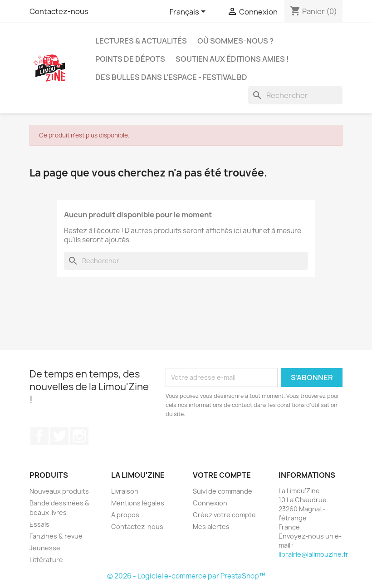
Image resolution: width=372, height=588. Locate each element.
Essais (39, 524)
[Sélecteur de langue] (189, 12)
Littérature (46, 560)
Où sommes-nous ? (235, 41)
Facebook (39, 436)
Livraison (125, 491)
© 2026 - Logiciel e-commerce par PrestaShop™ (186, 576)
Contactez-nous (59, 11)
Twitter (59, 436)
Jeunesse (45, 548)
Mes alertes (211, 527)
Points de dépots (130, 59)
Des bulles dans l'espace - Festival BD (171, 77)
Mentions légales (138, 503)
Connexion (210, 503)
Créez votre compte (224, 515)
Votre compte (222, 475)
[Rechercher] (295, 95)
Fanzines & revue (56, 536)
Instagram (79, 436)
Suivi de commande (223, 491)
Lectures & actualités (141, 41)
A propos (125, 515)
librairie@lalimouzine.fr (313, 554)
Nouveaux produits (59, 491)
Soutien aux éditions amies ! (232, 59)
